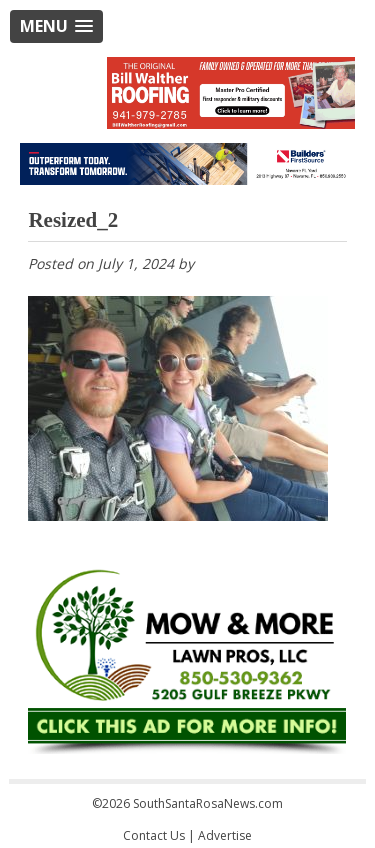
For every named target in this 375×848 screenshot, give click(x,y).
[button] (56, 26)
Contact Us (154, 835)
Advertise (225, 835)
